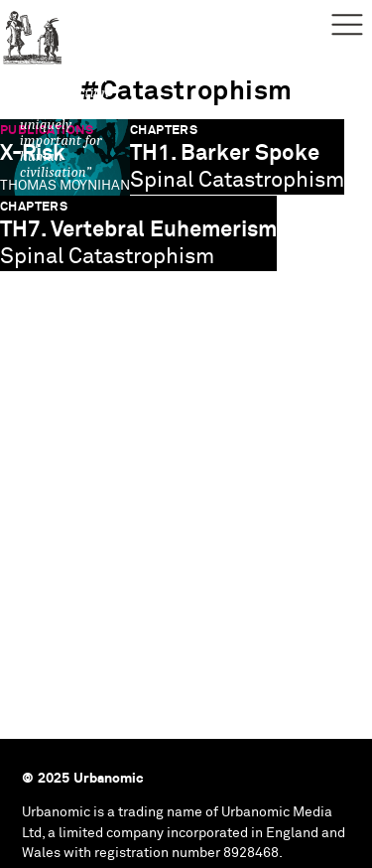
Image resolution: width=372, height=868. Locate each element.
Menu (347, 25)
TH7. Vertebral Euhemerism (138, 230)
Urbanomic (32, 32)
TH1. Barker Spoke (225, 153)
